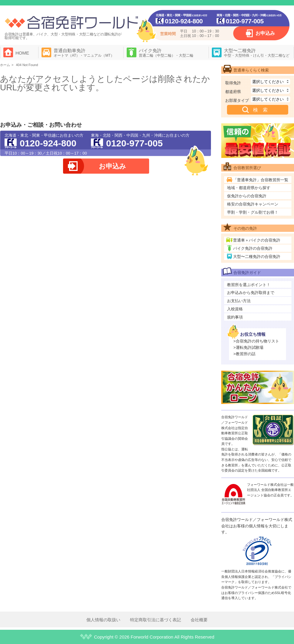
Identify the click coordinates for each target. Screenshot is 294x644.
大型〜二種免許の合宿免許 (257, 257)
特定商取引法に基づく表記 (155, 620)
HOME (22, 53)
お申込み (265, 33)
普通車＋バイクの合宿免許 (257, 240)
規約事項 (235, 317)
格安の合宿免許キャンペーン (253, 204)
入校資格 (235, 309)
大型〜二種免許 (257, 53)
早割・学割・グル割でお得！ (253, 212)
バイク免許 (166, 53)
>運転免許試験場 (248, 347)
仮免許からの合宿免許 (247, 196)
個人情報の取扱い (103, 620)
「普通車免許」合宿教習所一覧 (261, 180)
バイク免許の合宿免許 (253, 248)
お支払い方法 (239, 301)
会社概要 (199, 620)
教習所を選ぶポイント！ (249, 285)
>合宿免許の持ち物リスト (256, 341)
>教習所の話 (244, 354)
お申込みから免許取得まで (251, 293)
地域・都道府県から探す (249, 188)
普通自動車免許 (84, 53)
